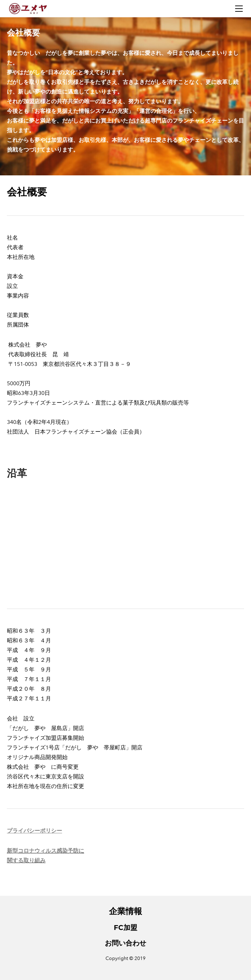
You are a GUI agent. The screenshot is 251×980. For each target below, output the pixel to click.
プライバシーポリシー (34, 831)
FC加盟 (125, 928)
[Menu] (239, 9)
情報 (134, 911)
